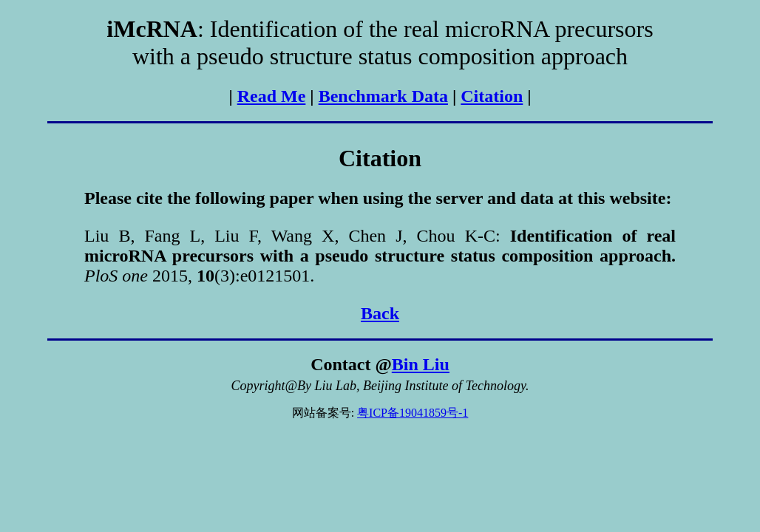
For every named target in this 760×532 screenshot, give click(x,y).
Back (380, 313)
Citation (492, 96)
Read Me (272, 96)
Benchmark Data (383, 96)
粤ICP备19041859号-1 (413, 413)
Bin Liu (421, 364)
